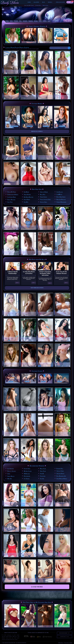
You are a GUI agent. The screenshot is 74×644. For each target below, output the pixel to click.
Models (50, 2)
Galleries (36, 2)
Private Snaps (45, 5)
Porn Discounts (60, 2)
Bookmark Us (65, 633)
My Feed (70, 2)
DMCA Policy (61, 643)
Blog (43, 2)
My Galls (68, 21)
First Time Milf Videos (29, 5)
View (17, 283)
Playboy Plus (38, 5)
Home (29, 2)
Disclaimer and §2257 (68, 643)
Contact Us (65, 637)
